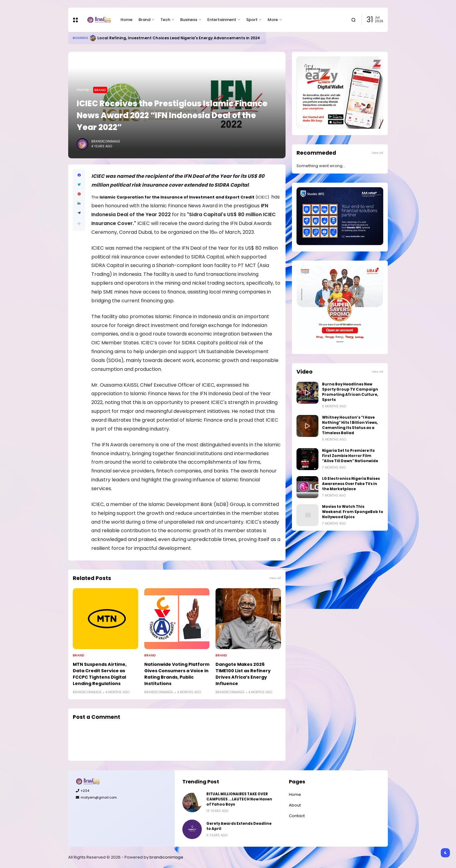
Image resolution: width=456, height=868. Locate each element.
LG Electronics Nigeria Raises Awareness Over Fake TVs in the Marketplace (351, 484)
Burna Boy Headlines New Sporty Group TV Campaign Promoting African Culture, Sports (350, 392)
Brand (144, 20)
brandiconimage (166, 857)
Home (126, 20)
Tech (165, 20)
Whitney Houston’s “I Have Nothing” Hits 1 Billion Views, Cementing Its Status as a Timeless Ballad (350, 425)
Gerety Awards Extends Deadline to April (239, 826)
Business (189, 20)
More (273, 20)
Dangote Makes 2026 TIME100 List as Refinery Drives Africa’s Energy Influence (243, 674)
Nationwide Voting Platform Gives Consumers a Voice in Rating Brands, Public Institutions (177, 674)
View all (275, 578)
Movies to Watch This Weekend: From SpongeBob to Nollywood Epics (353, 512)
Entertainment (222, 20)
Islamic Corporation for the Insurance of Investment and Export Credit (177, 197)
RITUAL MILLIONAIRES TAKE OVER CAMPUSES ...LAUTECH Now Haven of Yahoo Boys (239, 799)
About (295, 805)
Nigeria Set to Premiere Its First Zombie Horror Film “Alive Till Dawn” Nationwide (350, 456)
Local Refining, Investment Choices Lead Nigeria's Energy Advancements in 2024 (179, 38)
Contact (297, 816)
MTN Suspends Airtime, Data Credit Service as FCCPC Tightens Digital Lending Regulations (100, 674)
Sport (252, 20)
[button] (79, 224)
